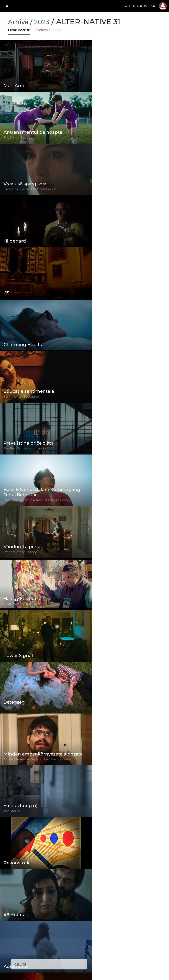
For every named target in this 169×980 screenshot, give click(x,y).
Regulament (70, 924)
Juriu (58, 30)
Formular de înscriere (78, 916)
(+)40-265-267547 (133, 935)
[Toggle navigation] (7, 6)
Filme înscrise (19, 30)
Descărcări (68, 960)
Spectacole (42, 30)
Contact (66, 951)
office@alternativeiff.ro (137, 944)
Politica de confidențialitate (83, 933)
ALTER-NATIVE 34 (140, 6)
